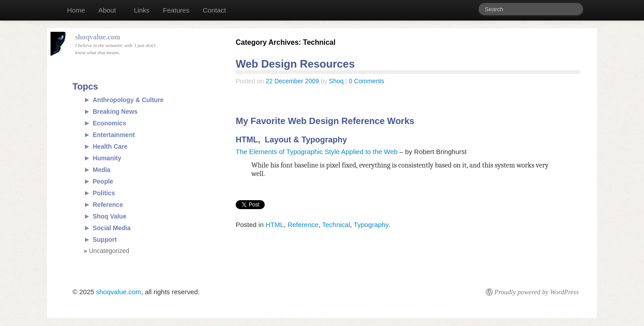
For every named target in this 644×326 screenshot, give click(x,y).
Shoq (337, 81)
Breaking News (115, 112)
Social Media (112, 228)
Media (102, 170)
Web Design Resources (295, 64)
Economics (109, 123)
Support (105, 240)
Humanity (107, 158)
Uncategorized (109, 251)
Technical (336, 225)
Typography (371, 225)
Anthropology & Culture (128, 100)
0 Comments (366, 81)
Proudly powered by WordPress (537, 292)
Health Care (110, 146)
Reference (303, 225)
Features (176, 10)
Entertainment (114, 135)
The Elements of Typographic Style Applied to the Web (317, 152)
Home (76, 10)
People (103, 181)
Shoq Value (109, 216)
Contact (214, 10)
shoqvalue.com (119, 292)
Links (142, 10)
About (107, 10)
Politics (104, 193)
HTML (275, 225)
